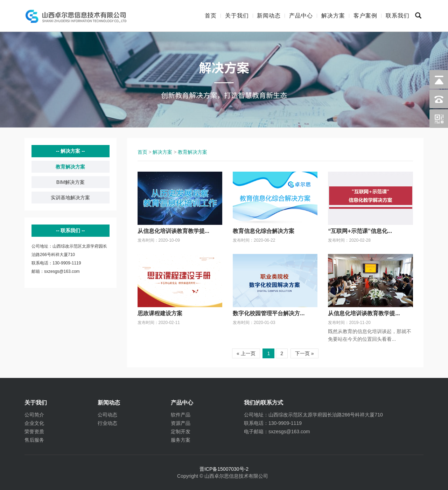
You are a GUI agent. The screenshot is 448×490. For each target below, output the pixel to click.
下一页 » (304, 353)
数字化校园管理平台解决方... (269, 313)
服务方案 (181, 440)
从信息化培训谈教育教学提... (173, 231)
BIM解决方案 (71, 182)
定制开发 (181, 432)
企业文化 (34, 423)
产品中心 (301, 16)
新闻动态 (269, 16)
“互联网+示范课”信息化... (360, 231)
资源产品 (181, 423)
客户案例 (365, 16)
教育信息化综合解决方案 (264, 231)
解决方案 (333, 16)
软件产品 (181, 415)
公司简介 (34, 415)
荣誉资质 (34, 432)
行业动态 (107, 423)
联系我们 (398, 16)
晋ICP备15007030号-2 (224, 469)
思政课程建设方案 (160, 313)
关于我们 (237, 16)
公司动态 (107, 415)
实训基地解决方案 (70, 198)
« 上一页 (246, 353)
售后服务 (34, 440)
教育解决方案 (70, 167)
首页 (211, 16)
